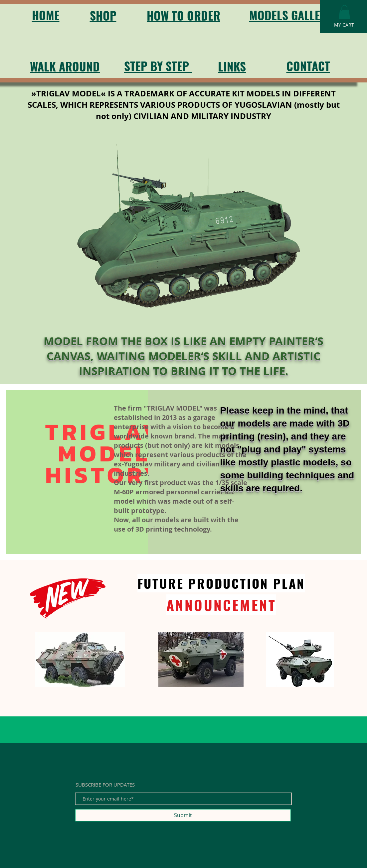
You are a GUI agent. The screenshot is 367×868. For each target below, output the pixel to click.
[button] (344, 12)
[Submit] (183, 815)
